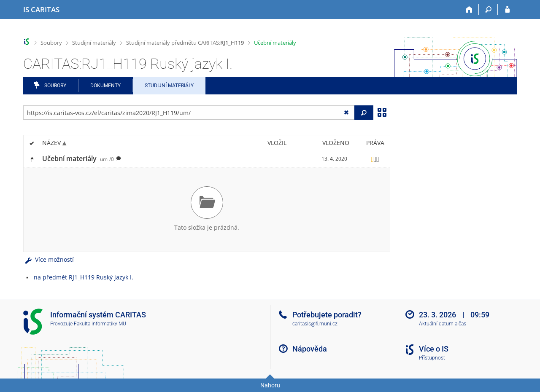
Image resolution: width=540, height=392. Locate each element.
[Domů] (469, 10)
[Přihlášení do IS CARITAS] (507, 10)
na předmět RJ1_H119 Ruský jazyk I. (84, 277)
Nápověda (310, 349)
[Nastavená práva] (375, 159)
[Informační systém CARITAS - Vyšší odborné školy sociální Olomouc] (41, 10)
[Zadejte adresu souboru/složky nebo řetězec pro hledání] (189, 113)
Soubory (51, 43)
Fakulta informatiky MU (100, 324)
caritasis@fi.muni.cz (315, 324)
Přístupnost (432, 358)
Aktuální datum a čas (443, 324)
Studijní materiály (94, 43)
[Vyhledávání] (488, 10)
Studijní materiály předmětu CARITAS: (185, 43)
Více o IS (434, 349)
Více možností (49, 259)
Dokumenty (105, 86)
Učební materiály (275, 43)
